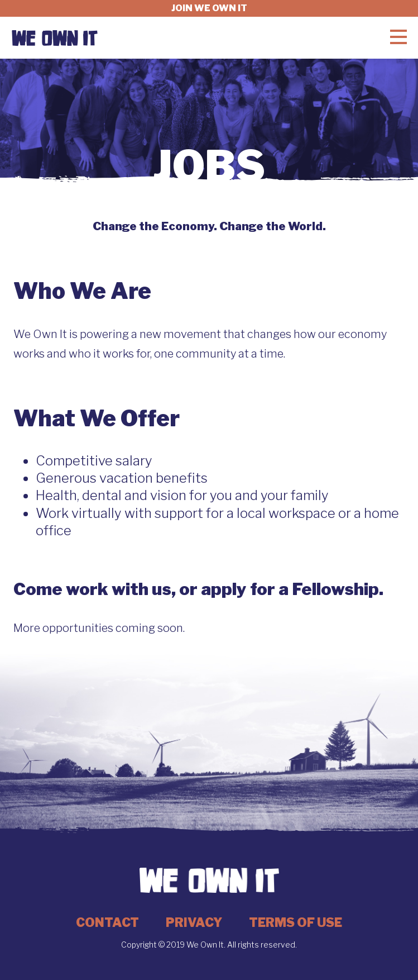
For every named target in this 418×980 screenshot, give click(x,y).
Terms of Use (296, 922)
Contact (107, 922)
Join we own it (209, 8)
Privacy (194, 922)
